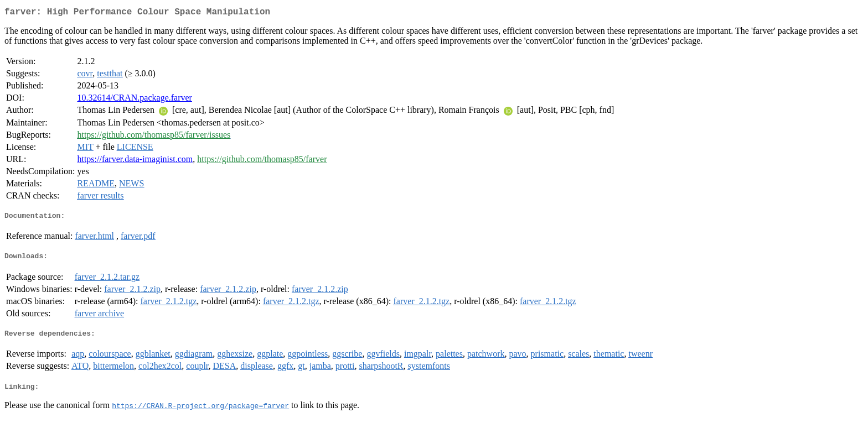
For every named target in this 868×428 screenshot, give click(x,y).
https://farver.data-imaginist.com (135, 161)
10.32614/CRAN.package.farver (135, 100)
